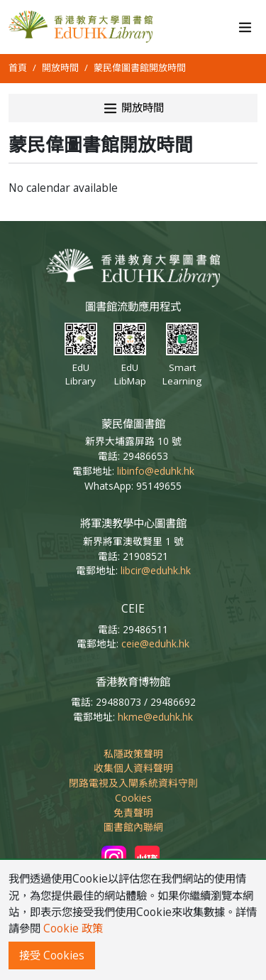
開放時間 (60, 68)
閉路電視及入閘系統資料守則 (133, 783)
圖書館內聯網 (133, 827)
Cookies (133, 798)
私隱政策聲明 (133, 754)
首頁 (18, 68)
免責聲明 (133, 813)
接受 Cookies (52, 955)
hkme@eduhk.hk (155, 717)
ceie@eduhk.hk (155, 644)
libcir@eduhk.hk (156, 570)
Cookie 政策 (73, 928)
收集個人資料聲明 (133, 768)
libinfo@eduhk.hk (156, 471)
